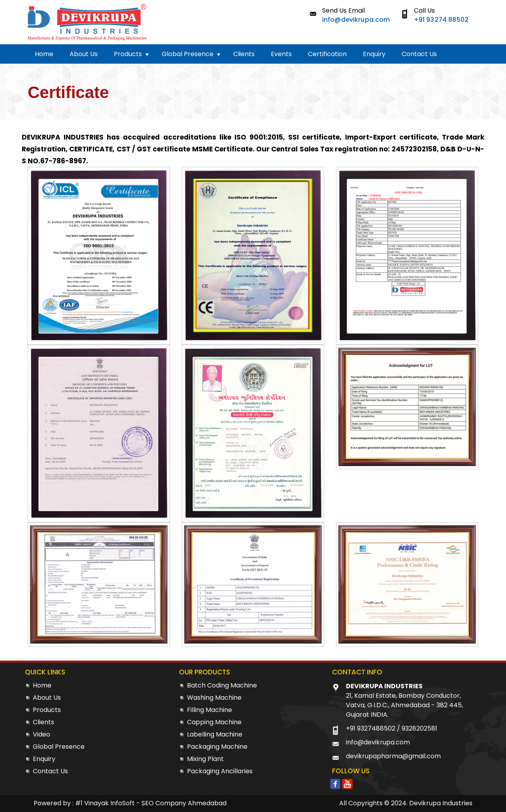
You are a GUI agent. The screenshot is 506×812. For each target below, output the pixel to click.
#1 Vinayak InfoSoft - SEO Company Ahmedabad (151, 803)
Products (128, 54)
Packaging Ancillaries (220, 771)
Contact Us (419, 54)
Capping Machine (214, 722)
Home (44, 54)
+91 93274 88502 (441, 20)
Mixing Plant (205, 759)
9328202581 (419, 728)
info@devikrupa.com (356, 20)
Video (42, 734)
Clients (244, 54)
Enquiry (374, 54)
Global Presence (188, 54)
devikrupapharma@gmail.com (393, 756)
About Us (84, 54)
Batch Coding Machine (222, 685)
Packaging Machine (217, 747)
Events (281, 54)
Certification (327, 54)
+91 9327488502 (371, 728)
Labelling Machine (215, 734)
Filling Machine (210, 710)
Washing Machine (214, 698)
